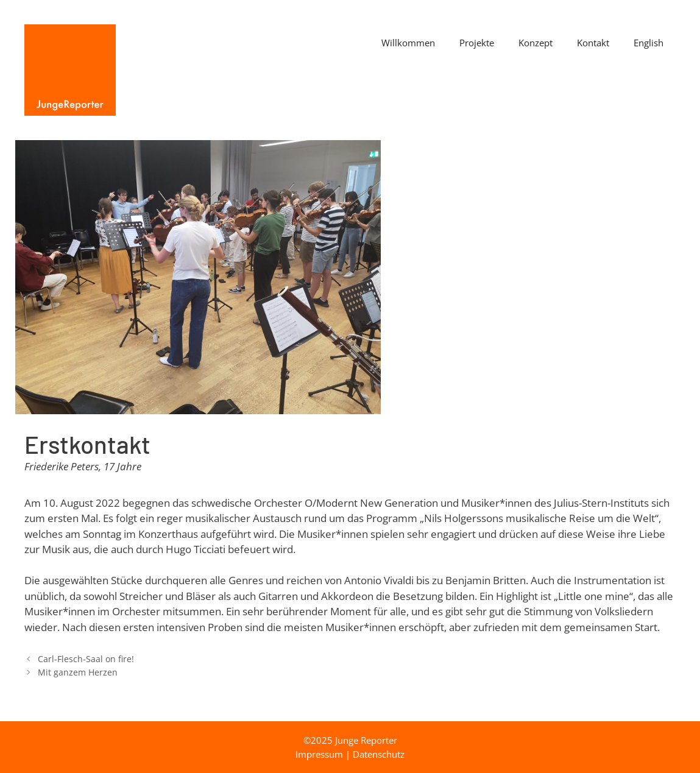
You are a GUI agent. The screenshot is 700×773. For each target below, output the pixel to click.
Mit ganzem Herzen (78, 672)
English (649, 43)
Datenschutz (379, 754)
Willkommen (408, 43)
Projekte (477, 43)
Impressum (319, 754)
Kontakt (593, 43)
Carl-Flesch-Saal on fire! (86, 659)
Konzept (536, 43)
